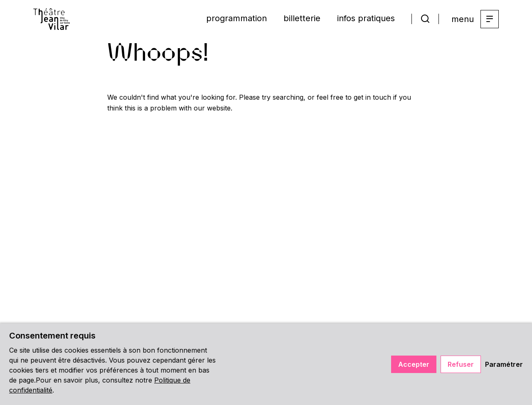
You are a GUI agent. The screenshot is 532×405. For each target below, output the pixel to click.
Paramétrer (504, 364)
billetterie (302, 18)
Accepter (414, 364)
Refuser (461, 364)
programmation (236, 18)
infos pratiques (366, 18)
